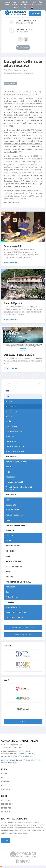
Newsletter (17, 8)
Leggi (8, 472)
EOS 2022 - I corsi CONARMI (20, 355)
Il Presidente (11, 505)
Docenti (10, 551)
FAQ (7, 396)
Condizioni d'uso (8, 760)
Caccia (8, 421)
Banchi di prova (13, 303)
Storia (8, 500)
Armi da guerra (12, 411)
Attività (10, 530)
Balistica (9, 416)
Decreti (8, 467)
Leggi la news (11, 369)
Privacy (19, 760)
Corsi (8, 391)
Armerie (9, 401)
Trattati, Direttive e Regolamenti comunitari (19, 488)
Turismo (10, 602)
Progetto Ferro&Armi (14, 617)
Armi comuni (11, 406)
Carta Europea (11, 426)
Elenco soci (7, 804)
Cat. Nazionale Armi (15, 525)
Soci (8, 556)
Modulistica (10, 477)
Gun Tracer (10, 587)
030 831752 (23, 47)
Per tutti (9, 541)
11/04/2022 (7, 329)
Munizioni (10, 436)
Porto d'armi (11, 441)
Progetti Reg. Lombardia (18, 582)
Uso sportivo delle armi (15, 452)
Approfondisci (11, 262)
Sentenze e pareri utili (14, 482)
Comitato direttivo (13, 510)
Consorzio (11, 495)
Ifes (7, 592)
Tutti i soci (23, 721)
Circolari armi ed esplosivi (16, 462)
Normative (11, 457)
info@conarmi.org (27, 754)
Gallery (9, 577)
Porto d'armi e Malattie (15, 446)
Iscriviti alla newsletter (23, 627)
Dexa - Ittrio (12, 763)
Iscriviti (6, 841)
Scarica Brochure (23, 635)
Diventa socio (13, 546)
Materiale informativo (14, 515)
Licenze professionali (14, 431)
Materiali (6, 808)
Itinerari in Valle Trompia (16, 612)
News (8, 572)
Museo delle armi (13, 607)
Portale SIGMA (11, 597)
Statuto (8, 520)
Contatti (26, 8)
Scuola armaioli (13, 246)
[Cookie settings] (1, 867)
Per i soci (9, 535)
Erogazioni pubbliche (32, 760)
